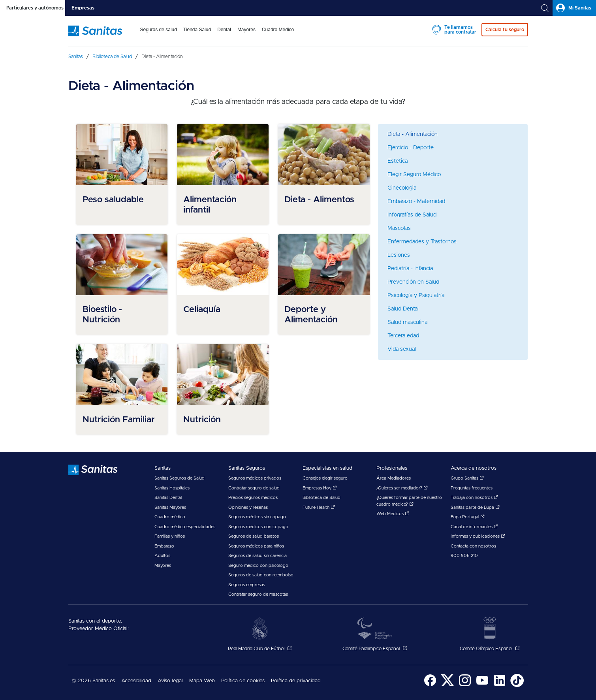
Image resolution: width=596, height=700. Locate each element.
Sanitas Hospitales (172, 488)
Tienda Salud (197, 30)
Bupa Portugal (468, 517)
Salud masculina (407, 322)
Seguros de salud (159, 30)
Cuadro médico (170, 517)
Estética (398, 161)
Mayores (246, 30)
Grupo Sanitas (467, 478)
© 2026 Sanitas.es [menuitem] (93, 681)
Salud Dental (403, 309)
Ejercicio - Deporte (411, 148)
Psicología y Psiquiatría (416, 295)
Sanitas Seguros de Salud (180, 478)
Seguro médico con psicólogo (258, 565)
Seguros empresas (247, 585)
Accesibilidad (136, 681)
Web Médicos (393, 514)
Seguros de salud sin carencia (258, 556)
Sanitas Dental (168, 498)
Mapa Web (202, 681)
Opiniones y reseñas (248, 507)
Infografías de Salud (412, 215)
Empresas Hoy (320, 488)
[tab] (33, 8)
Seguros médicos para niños (256, 546)
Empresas (83, 8)
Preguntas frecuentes (472, 488)
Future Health (319, 507)
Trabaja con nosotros (474, 498)
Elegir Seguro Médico (414, 175)
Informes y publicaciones (478, 536)
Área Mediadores (394, 478)
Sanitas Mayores (170, 507)
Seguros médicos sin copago (257, 517)
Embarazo (164, 546)
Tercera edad (403, 336)
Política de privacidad (296, 681)
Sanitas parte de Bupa (475, 507)
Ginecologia (402, 188)
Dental (224, 30)
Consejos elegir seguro (325, 478)
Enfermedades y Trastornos (422, 242)
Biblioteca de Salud (322, 498)
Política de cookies (243, 681)
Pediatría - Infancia (410, 269)
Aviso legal (170, 681)
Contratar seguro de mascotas (258, 594)
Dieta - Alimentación (413, 134)
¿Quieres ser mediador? (402, 488)
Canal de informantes (474, 527)
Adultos (162, 556)
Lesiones (399, 255)
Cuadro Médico (278, 30)
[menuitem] (159, 35)
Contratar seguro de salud (254, 488)
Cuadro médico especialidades (185, 527)
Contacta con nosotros (473, 546)
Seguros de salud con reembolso (261, 575)
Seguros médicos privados (255, 478)
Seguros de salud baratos (254, 536)
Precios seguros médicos (253, 498)
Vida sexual (402, 349)
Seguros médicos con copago (258, 527)
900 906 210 (464, 556)
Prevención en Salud (413, 282)
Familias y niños (170, 536)
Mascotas (399, 228)
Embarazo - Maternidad (416, 201)
